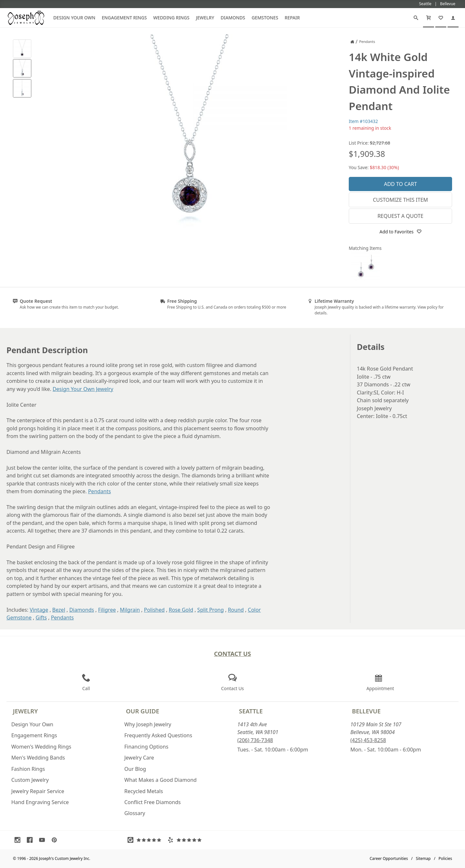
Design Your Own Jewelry (83, 389)
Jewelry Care (139, 758)
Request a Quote (400, 216)
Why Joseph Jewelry (148, 724)
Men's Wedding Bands (38, 758)
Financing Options (146, 747)
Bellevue (366, 711)
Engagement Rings (124, 18)
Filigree (107, 610)
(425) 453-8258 (368, 740)
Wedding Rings (171, 18)
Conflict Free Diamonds (153, 802)
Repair (292, 18)
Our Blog (135, 769)
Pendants (100, 491)
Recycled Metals (144, 791)
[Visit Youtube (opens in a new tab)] (44, 840)
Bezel (59, 610)
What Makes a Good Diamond (160, 780)
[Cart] (429, 18)
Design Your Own (74, 18)
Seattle (251, 711)
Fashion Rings (28, 769)
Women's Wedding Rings (41, 747)
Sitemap (423, 858)
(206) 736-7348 (255, 740)
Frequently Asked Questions (158, 735)
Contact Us (233, 654)
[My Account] (453, 18)
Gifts (41, 618)
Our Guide (143, 711)
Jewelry (205, 18)
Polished (154, 610)
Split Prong (211, 610)
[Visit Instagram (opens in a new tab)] (19, 840)
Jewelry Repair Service (38, 791)
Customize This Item (401, 200)
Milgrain (130, 610)
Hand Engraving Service (40, 802)
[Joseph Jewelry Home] (352, 42)
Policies (445, 858)
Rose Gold (181, 610)
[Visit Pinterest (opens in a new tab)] (56, 840)
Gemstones (265, 18)
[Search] (416, 18)
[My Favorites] (441, 18)
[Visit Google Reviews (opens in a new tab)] (146, 840)
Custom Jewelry (30, 780)
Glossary (135, 813)
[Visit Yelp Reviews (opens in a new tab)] (186, 840)
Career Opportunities (389, 858)
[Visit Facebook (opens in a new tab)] (31, 840)
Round (236, 610)
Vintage (39, 610)
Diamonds (233, 18)
